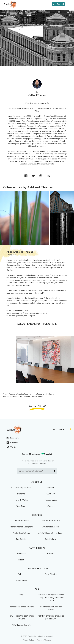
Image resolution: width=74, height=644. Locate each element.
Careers (51, 506)
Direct (21, 560)
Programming (51, 500)
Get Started (58, 4)
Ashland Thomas (37, 95)
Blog (21, 595)
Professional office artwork (21, 607)
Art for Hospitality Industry (51, 533)
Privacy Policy (28, 640)
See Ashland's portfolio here (37, 324)
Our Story (51, 494)
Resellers (21, 554)
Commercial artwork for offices (51, 608)
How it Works (21, 500)
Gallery (21, 574)
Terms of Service (44, 640)
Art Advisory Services (21, 488)
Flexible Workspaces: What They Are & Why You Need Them (51, 598)
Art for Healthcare (51, 527)
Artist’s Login (51, 539)
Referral (51, 554)
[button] (69, 4)
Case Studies (51, 574)
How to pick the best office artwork (21, 617)
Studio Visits (21, 580)
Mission (51, 488)
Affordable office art (21, 625)
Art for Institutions (21, 533)
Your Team (21, 506)
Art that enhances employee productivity (51, 617)
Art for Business (21, 521)
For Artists (21, 539)
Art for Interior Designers (21, 527)
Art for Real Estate (51, 521)
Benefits (21, 494)
